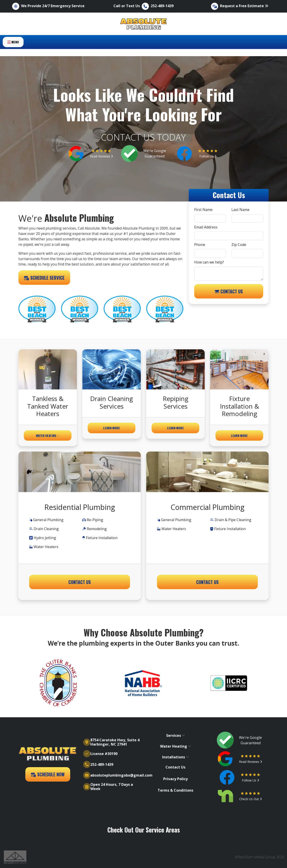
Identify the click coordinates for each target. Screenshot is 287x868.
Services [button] (176, 735)
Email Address (206, 227)
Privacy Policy (175, 779)
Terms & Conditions (175, 790)
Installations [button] (176, 757)
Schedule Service (44, 278)
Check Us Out (251, 799)
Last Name (240, 210)
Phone (200, 245)
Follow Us (208, 156)
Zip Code (239, 245)
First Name (203, 210)
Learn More (112, 428)
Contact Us (229, 291)
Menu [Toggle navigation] (13, 51)
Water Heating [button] (48, 436)
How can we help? (209, 262)
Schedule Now (48, 774)
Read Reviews (101, 156)
